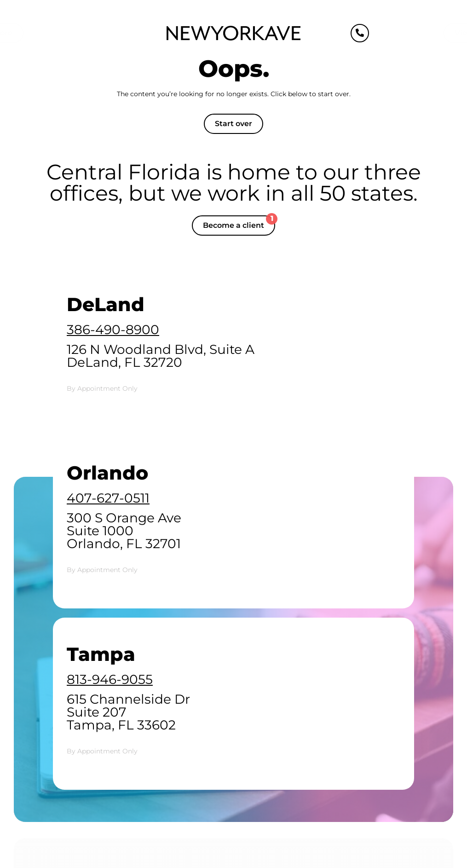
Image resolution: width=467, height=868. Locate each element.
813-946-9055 (110, 679)
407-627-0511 (108, 498)
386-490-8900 (113, 330)
